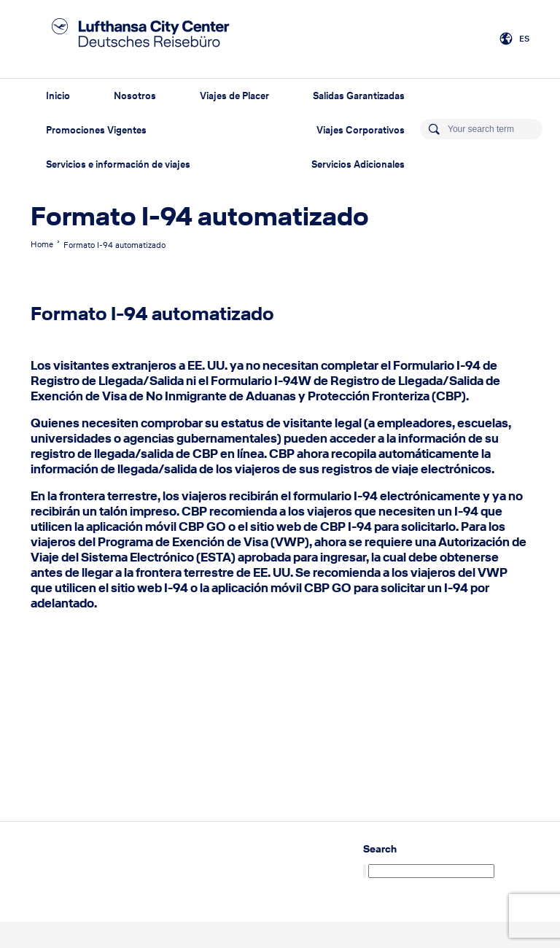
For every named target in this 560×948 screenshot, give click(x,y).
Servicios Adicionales (358, 164)
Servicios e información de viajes (118, 164)
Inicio (58, 96)
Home (42, 244)
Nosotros (135, 96)
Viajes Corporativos (361, 130)
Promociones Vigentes (96, 130)
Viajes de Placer (234, 96)
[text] (280, 485)
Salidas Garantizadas (359, 96)
